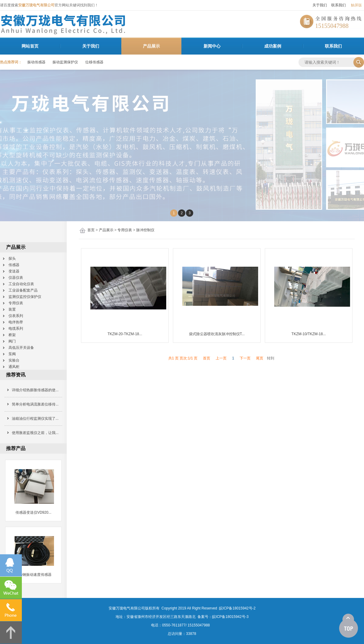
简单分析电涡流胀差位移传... (35, 404)
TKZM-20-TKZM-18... (125, 334)
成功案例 (273, 46)
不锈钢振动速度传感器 (33, 575)
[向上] (349, 626)
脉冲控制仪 (145, 230)
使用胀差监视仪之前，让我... (35, 433)
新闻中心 (212, 46)
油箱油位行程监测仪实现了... (35, 419)
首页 (91, 230)
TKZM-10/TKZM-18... (309, 334)
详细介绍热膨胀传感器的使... (35, 390)
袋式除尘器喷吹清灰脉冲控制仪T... (217, 334)
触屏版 (356, 5)
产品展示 (151, 46)
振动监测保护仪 (65, 62)
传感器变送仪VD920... (34, 512)
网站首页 (30, 46)
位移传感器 (94, 62)
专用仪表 (125, 230)
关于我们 (320, 5)
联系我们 (339, 5)
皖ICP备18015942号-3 (230, 617)
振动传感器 (36, 62)
